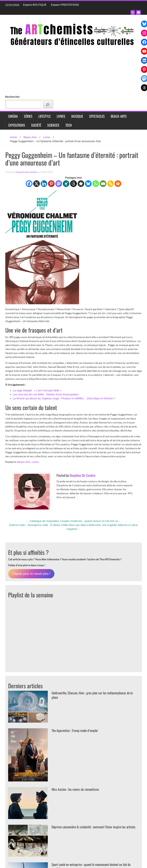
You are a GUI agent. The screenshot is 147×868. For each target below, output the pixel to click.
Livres (61, 116)
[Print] (118, 184)
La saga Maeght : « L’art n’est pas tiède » (37, 390)
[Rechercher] (48, 104)
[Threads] (73, 184)
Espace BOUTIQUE (35, 5)
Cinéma (13, 116)
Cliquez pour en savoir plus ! (31, 574)
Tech (69, 125)
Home (14, 137)
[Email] (103, 184)
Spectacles (97, 116)
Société (36, 125)
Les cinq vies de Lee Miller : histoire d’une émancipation (46, 394)
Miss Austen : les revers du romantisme (76, 789)
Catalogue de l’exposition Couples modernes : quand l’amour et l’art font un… (73, 521)
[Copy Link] (110, 184)
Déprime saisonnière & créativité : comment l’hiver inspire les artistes (90, 829)
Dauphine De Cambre (26, 172)
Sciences (53, 125)
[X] (37, 184)
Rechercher (13, 97)
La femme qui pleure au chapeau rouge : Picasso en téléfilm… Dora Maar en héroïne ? (64, 398)
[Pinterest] (51, 184)
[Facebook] (29, 184)
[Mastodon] (59, 184)
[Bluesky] (88, 184)
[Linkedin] (44, 184)
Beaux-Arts (119, 116)
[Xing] (66, 184)
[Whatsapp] (96, 184)
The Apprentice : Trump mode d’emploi (75, 730)
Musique (77, 116)
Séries (28, 116)
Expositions (17, 125)
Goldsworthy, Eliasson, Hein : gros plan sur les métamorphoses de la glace (94, 695)
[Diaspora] (81, 184)
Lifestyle (45, 116)
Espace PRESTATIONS (65, 5)
